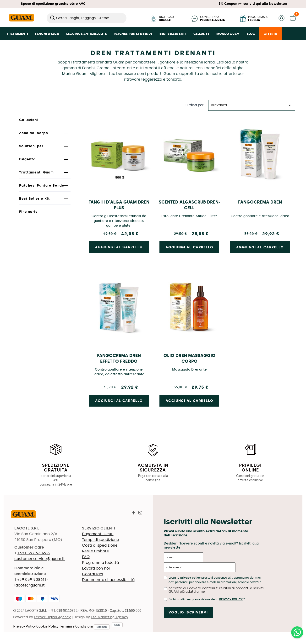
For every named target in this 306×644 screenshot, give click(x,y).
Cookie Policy (47, 626)
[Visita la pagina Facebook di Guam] (134, 513)
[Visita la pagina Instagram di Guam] (140, 513)
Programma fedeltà (100, 563)
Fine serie (28, 212)
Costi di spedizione (100, 545)
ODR (117, 625)
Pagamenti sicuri (98, 534)
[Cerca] (87, 18)
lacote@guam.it (30, 585)
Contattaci (93, 574)
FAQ (86, 557)
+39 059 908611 (32, 579)
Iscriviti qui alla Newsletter (253, 4)
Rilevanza (252, 105)
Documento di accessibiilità (108, 580)
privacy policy (190, 578)
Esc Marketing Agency (109, 617)
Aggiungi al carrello (189, 247)
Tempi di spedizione (101, 540)
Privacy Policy (24, 626)
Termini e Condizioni (76, 626)
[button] (281, 20)
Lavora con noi (96, 568)
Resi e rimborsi (96, 551)
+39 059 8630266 (34, 553)
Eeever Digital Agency (52, 617)
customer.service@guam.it (40, 559)
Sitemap (102, 627)
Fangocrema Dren (260, 202)
